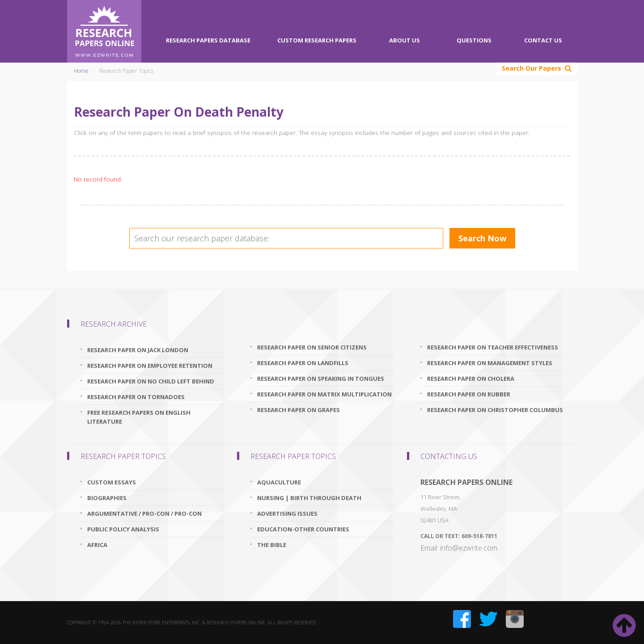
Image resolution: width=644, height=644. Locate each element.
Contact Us (543, 40)
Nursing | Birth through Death (309, 498)
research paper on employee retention (150, 366)
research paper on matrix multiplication (324, 394)
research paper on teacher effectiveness (493, 347)
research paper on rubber (469, 394)
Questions (474, 40)
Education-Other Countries (303, 529)
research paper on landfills (303, 363)
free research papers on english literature (139, 417)
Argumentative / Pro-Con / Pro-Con (144, 514)
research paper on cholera (471, 379)
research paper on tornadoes (136, 397)
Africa (97, 545)
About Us (405, 40)
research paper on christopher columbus (495, 410)
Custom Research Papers (317, 40)
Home (81, 71)
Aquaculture (279, 482)
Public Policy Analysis (123, 529)
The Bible (272, 545)
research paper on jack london (138, 350)
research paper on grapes (299, 410)
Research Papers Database (208, 40)
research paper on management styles (490, 363)
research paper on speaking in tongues (321, 379)
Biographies (107, 498)
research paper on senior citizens (312, 347)
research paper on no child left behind (151, 381)
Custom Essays (112, 482)
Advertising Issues (287, 514)
